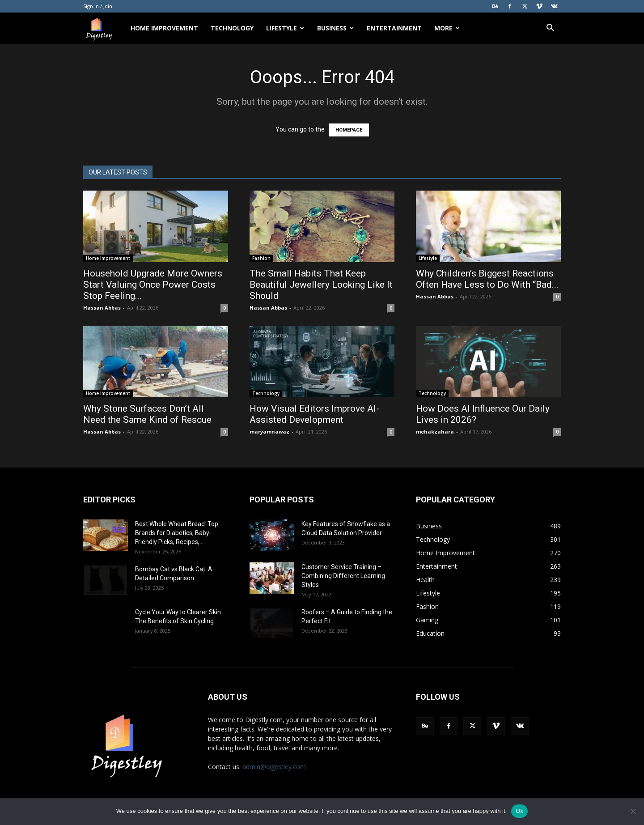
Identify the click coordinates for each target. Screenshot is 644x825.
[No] (633, 811)
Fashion (261, 258)
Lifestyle (285, 28)
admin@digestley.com (274, 767)
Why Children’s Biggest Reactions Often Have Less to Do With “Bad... (487, 279)
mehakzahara (435, 432)
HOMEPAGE (349, 130)
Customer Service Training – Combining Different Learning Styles (343, 576)
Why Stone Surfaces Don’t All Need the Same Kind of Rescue (148, 414)
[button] (550, 29)
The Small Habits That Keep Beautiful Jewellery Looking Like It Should (321, 285)
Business (335, 28)
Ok (519, 811)
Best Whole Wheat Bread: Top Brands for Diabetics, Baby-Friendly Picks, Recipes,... (177, 533)
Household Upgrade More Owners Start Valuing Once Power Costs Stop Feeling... (153, 285)
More (447, 28)
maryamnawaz (269, 432)
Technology (232, 28)
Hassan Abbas (102, 308)
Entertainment (394, 28)
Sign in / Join (98, 6)
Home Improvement (164, 28)
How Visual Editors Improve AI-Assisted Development (314, 414)
